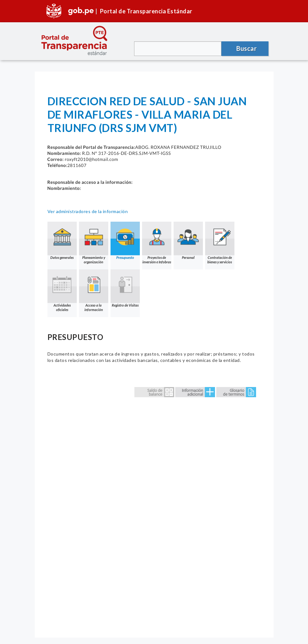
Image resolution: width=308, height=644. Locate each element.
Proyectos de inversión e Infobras (157, 243)
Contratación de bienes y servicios (220, 243)
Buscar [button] (247, 48)
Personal (188, 241)
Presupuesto (125, 241)
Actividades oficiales (62, 291)
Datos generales (62, 241)
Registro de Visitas (125, 288)
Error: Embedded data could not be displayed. (154, 505)
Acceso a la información (94, 291)
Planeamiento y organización (94, 243)
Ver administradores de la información (88, 211)
